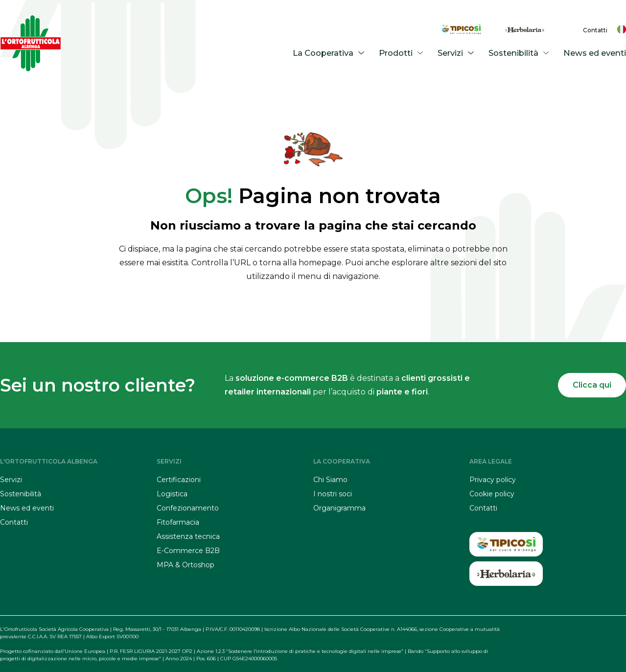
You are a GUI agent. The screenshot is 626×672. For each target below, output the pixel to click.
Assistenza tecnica (188, 536)
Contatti (595, 30)
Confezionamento (188, 508)
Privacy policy (493, 480)
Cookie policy (492, 494)
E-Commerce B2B (188, 551)
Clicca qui (592, 385)
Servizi (457, 53)
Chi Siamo (330, 480)
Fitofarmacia (178, 522)
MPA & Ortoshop (185, 565)
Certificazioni (179, 480)
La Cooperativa (330, 53)
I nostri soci (333, 494)
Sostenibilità (520, 53)
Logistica (172, 494)
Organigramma (339, 508)
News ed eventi (595, 53)
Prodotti (403, 53)
